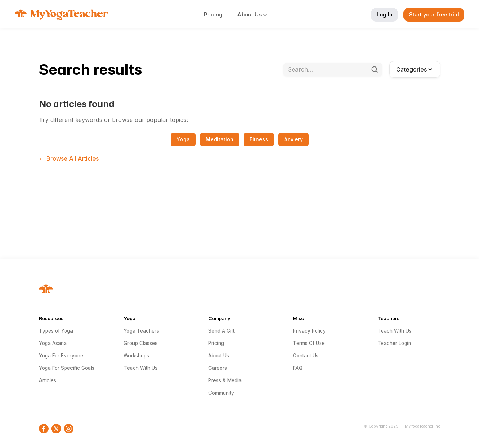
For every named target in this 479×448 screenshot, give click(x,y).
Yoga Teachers (141, 331)
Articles (48, 380)
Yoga (183, 139)
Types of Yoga (56, 331)
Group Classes (141, 343)
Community (221, 393)
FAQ (298, 368)
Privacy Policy (309, 331)
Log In (385, 14)
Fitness (259, 139)
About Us (219, 356)
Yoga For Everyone (61, 356)
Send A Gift (221, 331)
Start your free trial (434, 14)
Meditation (220, 139)
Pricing (213, 14)
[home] (61, 15)
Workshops (136, 356)
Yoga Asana (53, 343)
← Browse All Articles (69, 158)
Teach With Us (141, 368)
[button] (256, 15)
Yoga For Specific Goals (67, 368)
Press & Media (225, 380)
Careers (218, 368)
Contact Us (306, 356)
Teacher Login (394, 343)
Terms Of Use (309, 343)
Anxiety (293, 139)
